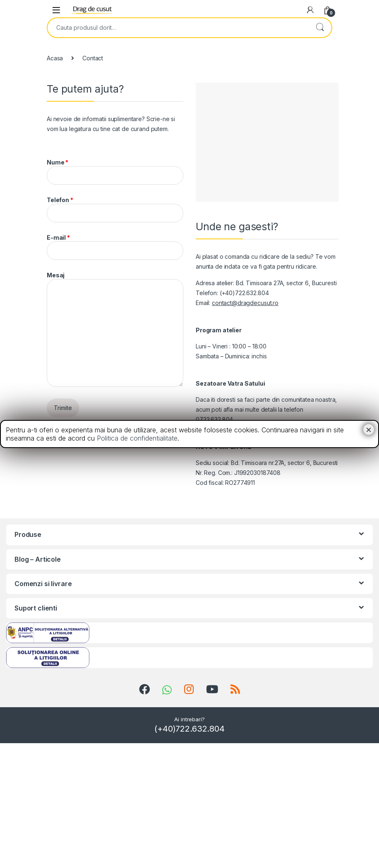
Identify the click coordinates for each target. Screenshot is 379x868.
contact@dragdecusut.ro (245, 303)
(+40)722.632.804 (189, 729)
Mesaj (115, 329)
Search (320, 28)
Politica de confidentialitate (137, 438)
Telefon (115, 209)
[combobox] (178, 28)
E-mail (115, 247)
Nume (115, 172)
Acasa (55, 58)
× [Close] (369, 429)
